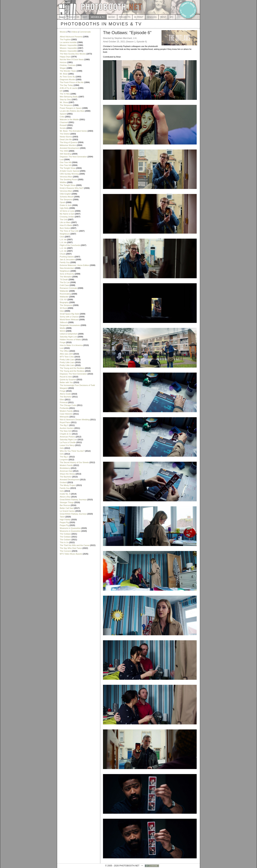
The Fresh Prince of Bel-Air (72, 82)
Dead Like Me (66, 139)
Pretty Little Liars (67, 360)
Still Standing (65, 154)
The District (65, 134)
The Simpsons (66, 105)
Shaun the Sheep (67, 474)
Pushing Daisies (67, 257)
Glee (62, 311)
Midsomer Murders (68, 145)
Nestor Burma (66, 137)
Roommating (65, 294)
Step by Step (65, 99)
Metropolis (64, 417)
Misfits (63, 328)
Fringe (63, 342)
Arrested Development (70, 148)
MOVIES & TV (98, 17)
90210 (63, 331)
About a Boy (65, 497)
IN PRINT (139, 17)
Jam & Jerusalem (67, 260)
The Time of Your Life (69, 231)
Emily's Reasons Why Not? (72, 188)
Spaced (63, 114)
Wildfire (63, 182)
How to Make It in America (71, 345)
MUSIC (112, 17)
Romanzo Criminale (68, 288)
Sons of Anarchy (67, 274)
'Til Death (64, 280)
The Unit (64, 220)
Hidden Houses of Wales (71, 340)
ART (85, 17)
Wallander (64, 291)
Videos (75, 32)
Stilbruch (64, 322)
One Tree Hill (65, 162)
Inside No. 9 (65, 494)
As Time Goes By (67, 77)
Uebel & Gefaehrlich (69, 334)
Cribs (62, 117)
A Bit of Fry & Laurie (69, 88)
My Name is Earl (67, 214)
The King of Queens (69, 142)
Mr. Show (64, 102)
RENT (163, 17)
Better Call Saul (67, 508)
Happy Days (65, 57)
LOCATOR (74, 17)
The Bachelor (66, 397)
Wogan (63, 68)
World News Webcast (69, 320)
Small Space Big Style (69, 314)
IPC (172, 17)
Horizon (63, 62)
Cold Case (64, 285)
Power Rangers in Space (71, 108)
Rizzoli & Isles (66, 377)
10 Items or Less (67, 211)
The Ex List (65, 282)
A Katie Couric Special (70, 171)
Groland (63, 482)
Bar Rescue (65, 505)
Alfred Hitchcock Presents (71, 37)
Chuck (63, 254)
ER (61, 91)
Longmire (64, 460)
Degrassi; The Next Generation (73, 374)
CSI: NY (63, 300)
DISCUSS (152, 17)
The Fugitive (65, 39)
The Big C (64, 425)
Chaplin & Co (66, 434)
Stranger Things (67, 502)
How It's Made (66, 225)
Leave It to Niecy (67, 445)
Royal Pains (65, 422)
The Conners (65, 551)
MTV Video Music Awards (71, 554)
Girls (62, 448)
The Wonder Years (68, 71)
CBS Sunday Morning (69, 174)
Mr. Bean (64, 74)
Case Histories (66, 414)
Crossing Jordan (67, 217)
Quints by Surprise (68, 380)
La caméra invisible (68, 42)
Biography (64, 302)
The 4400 (64, 151)
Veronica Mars (66, 177)
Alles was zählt (66, 354)
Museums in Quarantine (70, 528)
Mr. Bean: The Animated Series (73, 131)
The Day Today (66, 85)
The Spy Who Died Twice (71, 548)
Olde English (65, 194)
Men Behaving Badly (69, 97)
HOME (62, 17)
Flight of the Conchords (70, 245)
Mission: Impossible (68, 45)
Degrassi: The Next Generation (73, 157)
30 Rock (63, 308)
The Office (64, 351)
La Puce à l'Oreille (68, 442)
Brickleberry (65, 468)
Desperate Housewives (70, 325)
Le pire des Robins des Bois (72, 111)
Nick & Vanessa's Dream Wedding (75, 420)
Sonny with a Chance (69, 317)
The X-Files (65, 94)
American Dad (66, 471)
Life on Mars (65, 222)
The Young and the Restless (72, 368)
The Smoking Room (68, 179)
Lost (62, 159)
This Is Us (64, 542)
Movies (63, 32)
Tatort (62, 517)
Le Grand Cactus (67, 511)
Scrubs (63, 128)
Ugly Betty (64, 208)
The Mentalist (66, 277)
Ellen (62, 400)
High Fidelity (65, 520)
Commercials (85, 32)
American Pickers (67, 437)
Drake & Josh (66, 205)
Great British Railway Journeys (73, 500)
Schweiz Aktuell (67, 197)
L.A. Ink (63, 240)
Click (62, 237)
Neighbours (65, 234)
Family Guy (65, 262)
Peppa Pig (64, 522)
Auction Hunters (67, 428)
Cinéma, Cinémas (68, 65)
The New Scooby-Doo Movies (73, 54)
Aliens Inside (65, 394)
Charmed (64, 122)
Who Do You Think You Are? (72, 451)
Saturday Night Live (68, 337)
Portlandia (64, 408)
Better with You (66, 382)
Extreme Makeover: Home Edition (74, 265)
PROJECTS (125, 17)
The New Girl (65, 431)
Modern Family (66, 411)
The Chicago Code (68, 405)
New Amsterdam (67, 268)
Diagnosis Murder (67, 79)
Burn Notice (65, 228)
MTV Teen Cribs (67, 357)
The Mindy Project (68, 485)
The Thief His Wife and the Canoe (75, 545)
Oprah (63, 202)
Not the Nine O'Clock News (72, 59)
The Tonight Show (68, 168)
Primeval (64, 402)
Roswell (63, 125)
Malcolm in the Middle (69, 119)
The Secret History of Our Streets (74, 462)
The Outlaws (65, 534)
